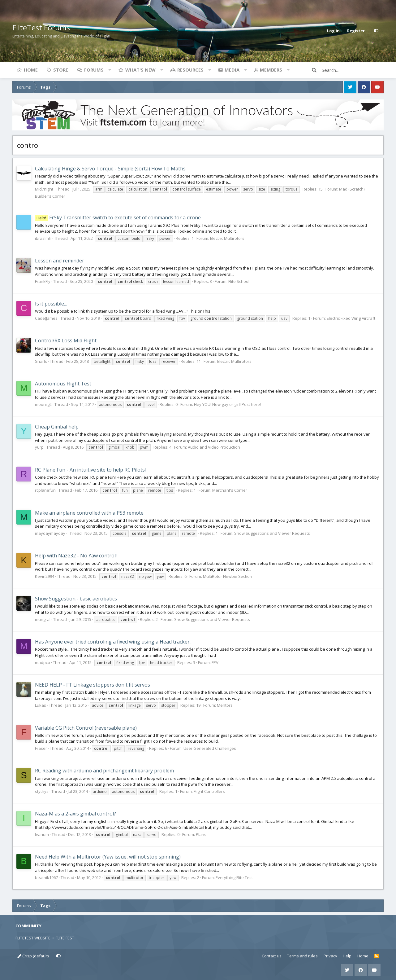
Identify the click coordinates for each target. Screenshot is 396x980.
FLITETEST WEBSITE (33, 938)
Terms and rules (302, 956)
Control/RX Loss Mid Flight (66, 341)
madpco (43, 662)
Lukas (41, 705)
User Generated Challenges (210, 748)
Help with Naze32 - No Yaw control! (76, 556)
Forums (94, 70)
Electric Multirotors (227, 238)
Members (271, 70)
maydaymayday (50, 533)
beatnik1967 (46, 877)
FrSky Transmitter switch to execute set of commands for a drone (118, 218)
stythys (42, 791)
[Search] (353, 70)
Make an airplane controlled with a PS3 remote (89, 513)
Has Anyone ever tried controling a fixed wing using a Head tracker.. (113, 642)
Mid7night (44, 189)
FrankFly (43, 281)
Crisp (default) (33, 956)
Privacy (330, 956)
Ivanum (42, 834)
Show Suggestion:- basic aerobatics (76, 599)
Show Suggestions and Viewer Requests (272, 533)
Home (31, 70)
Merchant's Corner (230, 490)
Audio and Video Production (214, 447)
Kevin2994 (45, 576)
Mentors (225, 705)
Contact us (272, 956)
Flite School (239, 281)
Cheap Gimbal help (57, 427)
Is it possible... (51, 304)
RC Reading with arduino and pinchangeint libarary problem (104, 771)
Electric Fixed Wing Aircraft (351, 318)
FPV (215, 662)
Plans (201, 834)
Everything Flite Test (234, 877)
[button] (110, 70)
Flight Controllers (209, 791)
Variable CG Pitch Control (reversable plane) (86, 728)
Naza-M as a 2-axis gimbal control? (75, 814)
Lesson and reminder (60, 261)
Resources (190, 70)
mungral (43, 619)
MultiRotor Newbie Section (228, 576)
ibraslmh (43, 238)
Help (347, 956)
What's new (140, 70)
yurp (39, 447)
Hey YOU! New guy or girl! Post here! (227, 404)
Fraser (41, 748)
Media (232, 70)
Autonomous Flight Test (63, 384)
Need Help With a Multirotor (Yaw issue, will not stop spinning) (108, 857)
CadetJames (46, 318)
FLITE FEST (65, 938)
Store (61, 70)
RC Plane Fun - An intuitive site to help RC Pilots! (90, 470)
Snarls (41, 361)
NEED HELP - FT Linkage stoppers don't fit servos (93, 685)
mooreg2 (43, 404)
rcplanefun (45, 490)
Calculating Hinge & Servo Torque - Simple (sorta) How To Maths (110, 169)
